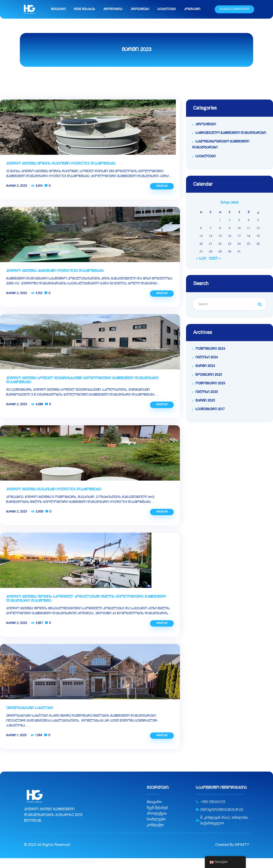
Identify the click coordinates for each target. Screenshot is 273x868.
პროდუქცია (113, 9)
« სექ (201, 259)
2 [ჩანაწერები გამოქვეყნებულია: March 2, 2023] (230, 220)
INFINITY (242, 845)
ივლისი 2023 (207, 392)
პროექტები (140, 9)
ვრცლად (162, 186)
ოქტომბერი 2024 (210, 349)
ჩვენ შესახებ (84, 9)
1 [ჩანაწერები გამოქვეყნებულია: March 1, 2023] (220, 220)
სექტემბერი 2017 (210, 410)
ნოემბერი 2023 (209, 375)
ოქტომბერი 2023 (210, 384)
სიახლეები (167, 9)
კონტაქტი (192, 9)
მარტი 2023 (205, 401)
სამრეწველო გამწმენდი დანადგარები (231, 133)
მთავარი (58, 9)
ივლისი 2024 (207, 358)
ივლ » (215, 259)
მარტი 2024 (205, 366)
